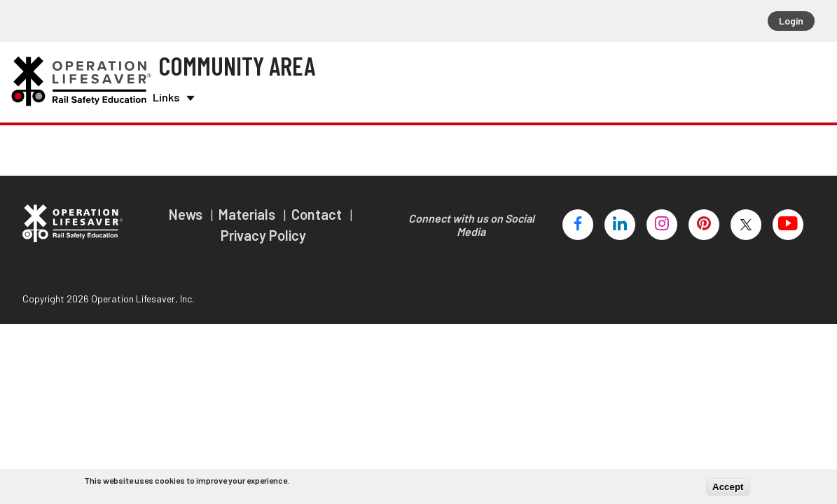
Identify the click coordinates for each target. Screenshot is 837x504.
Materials (248, 209)
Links (172, 94)
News (187, 209)
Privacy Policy (263, 230)
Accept (728, 487)
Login (791, 21)
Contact (318, 209)
